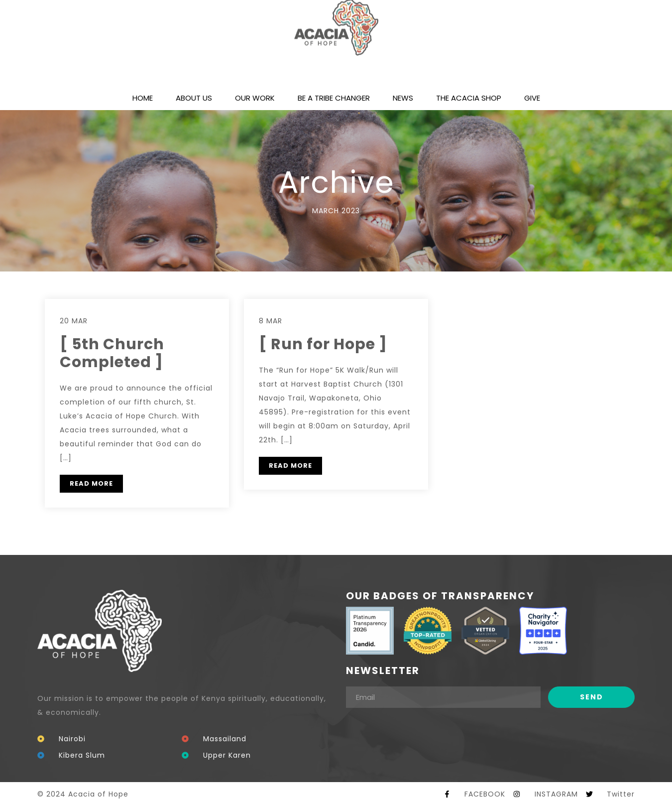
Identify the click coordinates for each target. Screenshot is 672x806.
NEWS (403, 98)
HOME (143, 98)
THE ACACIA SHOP (469, 98)
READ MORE (91, 483)
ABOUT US (194, 98)
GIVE (532, 98)
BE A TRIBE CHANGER (334, 98)
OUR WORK (255, 98)
